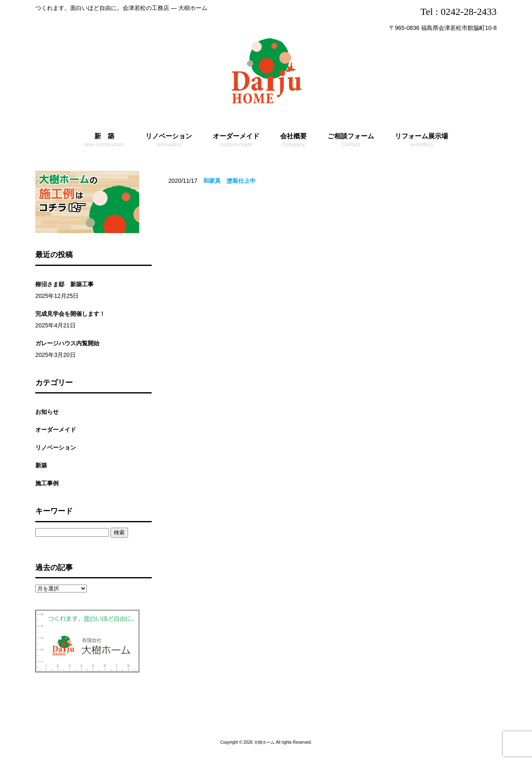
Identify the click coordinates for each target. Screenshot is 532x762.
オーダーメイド (56, 430)
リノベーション (56, 447)
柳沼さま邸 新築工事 (64, 284)
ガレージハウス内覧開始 (67, 343)
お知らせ (47, 412)
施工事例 (47, 483)
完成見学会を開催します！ (70, 314)
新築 (41, 465)
